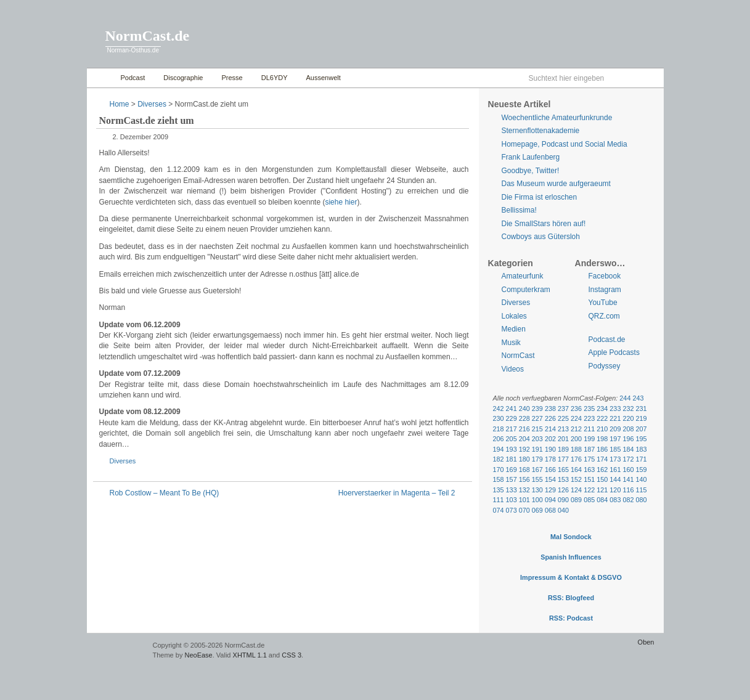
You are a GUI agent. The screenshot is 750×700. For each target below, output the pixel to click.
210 (602, 429)
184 (628, 449)
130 (537, 490)
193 (512, 449)
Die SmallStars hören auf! (544, 224)
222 (602, 418)
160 (628, 470)
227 (537, 418)
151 (589, 479)
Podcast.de (607, 340)
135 (499, 490)
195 (642, 439)
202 (550, 439)
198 (602, 439)
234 (602, 409)
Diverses (152, 104)
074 (499, 510)
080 (642, 500)
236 (576, 409)
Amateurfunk (523, 276)
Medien (514, 329)
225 (563, 418)
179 (537, 459)
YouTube (603, 303)
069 (537, 510)
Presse (232, 78)
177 (563, 459)
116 (628, 490)
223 (589, 418)
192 (524, 449)
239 (537, 409)
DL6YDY (275, 78)
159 (642, 470)
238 (550, 409)
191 (537, 449)
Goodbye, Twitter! (531, 171)
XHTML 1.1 (250, 655)
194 (499, 449)
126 (563, 490)
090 (563, 500)
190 (550, 449)
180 (524, 459)
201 (563, 439)
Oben (646, 642)
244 (625, 398)
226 (550, 418)
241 (512, 409)
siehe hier (341, 202)
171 (642, 459)
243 (638, 398)
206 (499, 439)
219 (642, 418)
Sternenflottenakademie (541, 131)
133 (512, 490)
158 (499, 479)
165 (563, 470)
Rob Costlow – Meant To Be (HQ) (165, 493)
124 (576, 490)
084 (602, 500)
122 (589, 490)
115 (642, 490)
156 (524, 479)
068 (550, 510)
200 (576, 439)
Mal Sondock (571, 537)
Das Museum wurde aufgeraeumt (556, 184)
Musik (511, 343)
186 (602, 449)
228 (524, 418)
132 (524, 490)
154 (550, 479)
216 (524, 429)
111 (499, 500)
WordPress (118, 651)
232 (628, 409)
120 (615, 490)
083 (615, 500)
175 (589, 459)
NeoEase (198, 655)
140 (642, 479)
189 (563, 449)
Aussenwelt (324, 78)
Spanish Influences (571, 557)
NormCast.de (148, 36)
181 (512, 459)
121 (602, 490)
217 (512, 429)
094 (550, 500)
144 (615, 479)
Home (101, 78)
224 (576, 418)
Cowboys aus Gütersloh (541, 237)
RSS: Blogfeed (571, 598)
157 (512, 479)
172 (628, 459)
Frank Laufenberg (531, 157)
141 (628, 479)
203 (537, 439)
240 (524, 409)
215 (537, 429)
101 (524, 500)
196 (628, 439)
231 (642, 409)
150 (602, 479)
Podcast (133, 78)
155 (537, 479)
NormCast (518, 356)
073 (512, 510)
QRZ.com (604, 316)
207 (642, 429)
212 (576, 429)
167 (537, 470)
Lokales (514, 316)
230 (499, 418)
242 (499, 409)
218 (499, 429)
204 (524, 439)
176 (576, 459)
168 (524, 470)
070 (524, 510)
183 (642, 449)
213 (563, 429)
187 (589, 449)
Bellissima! (519, 210)
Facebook (605, 276)
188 (576, 449)
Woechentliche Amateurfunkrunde (557, 118)
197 (615, 439)
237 (563, 409)
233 (615, 409)
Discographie (183, 78)
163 (589, 470)
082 (628, 500)
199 (589, 439)
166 (550, 470)
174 (602, 459)
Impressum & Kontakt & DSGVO (571, 577)
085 (589, 500)
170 (499, 470)
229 (512, 418)
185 (615, 449)
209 (615, 429)
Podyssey (605, 366)
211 (589, 429)
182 (499, 459)
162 (602, 470)
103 (512, 500)
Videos (513, 369)
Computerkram (526, 290)
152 (576, 479)
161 (615, 470)
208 (628, 429)
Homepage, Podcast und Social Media (565, 144)
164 (576, 470)
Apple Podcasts (614, 352)
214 (550, 429)
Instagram (605, 290)
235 (589, 409)
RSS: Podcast (571, 618)
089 (576, 500)
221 (615, 418)
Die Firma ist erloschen (540, 197)
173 (615, 459)
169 (512, 470)
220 (628, 418)
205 (512, 439)
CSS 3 (291, 655)
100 (537, 500)
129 (550, 490)
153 (563, 479)
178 (550, 459)
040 (563, 510)
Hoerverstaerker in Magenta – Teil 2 (397, 493)
